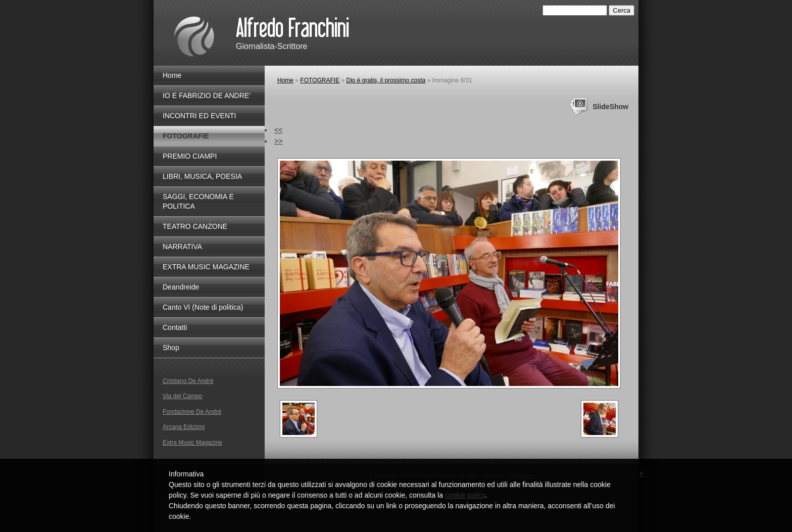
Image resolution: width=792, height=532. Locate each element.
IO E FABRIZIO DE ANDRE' (207, 95)
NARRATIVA (182, 247)
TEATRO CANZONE (195, 226)
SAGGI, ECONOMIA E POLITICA (198, 201)
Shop (171, 348)
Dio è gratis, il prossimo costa (386, 80)
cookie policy (465, 495)
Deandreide (181, 287)
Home (285, 80)
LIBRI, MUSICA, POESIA (202, 176)
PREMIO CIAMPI (190, 156)
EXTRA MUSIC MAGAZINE (206, 267)
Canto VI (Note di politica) (203, 307)
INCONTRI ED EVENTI (199, 116)
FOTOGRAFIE (320, 80)
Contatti (175, 327)
